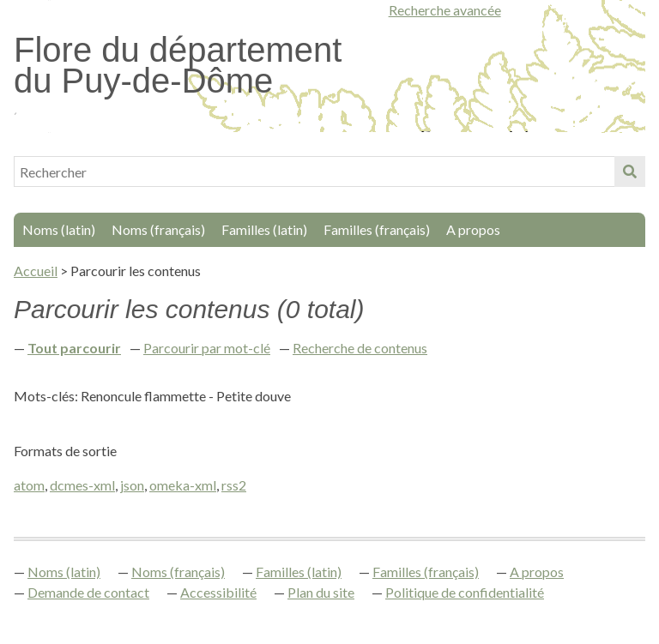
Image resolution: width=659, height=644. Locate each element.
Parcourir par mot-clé (207, 348)
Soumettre (630, 172)
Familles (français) (377, 229)
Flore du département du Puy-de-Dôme (178, 65)
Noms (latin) (59, 229)
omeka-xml (183, 485)
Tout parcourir (74, 348)
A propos (473, 229)
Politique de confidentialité (465, 592)
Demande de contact (88, 592)
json (132, 485)
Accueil (36, 271)
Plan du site (321, 592)
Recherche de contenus (360, 348)
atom (29, 485)
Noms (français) (158, 229)
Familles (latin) (264, 229)
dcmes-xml (82, 485)
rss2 (234, 485)
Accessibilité (218, 592)
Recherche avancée (445, 10)
